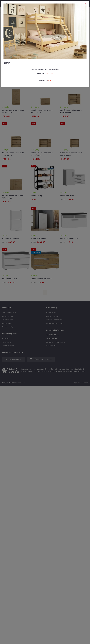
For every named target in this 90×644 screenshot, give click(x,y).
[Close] (85, 4)
